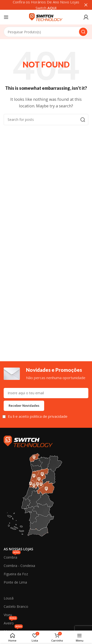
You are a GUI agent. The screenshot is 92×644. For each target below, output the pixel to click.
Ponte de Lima (15, 582)
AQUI (52, 8)
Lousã (9, 598)
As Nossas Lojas (18, 549)
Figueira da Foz (16, 574)
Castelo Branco (16, 606)
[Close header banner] (86, 5)
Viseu (8, 615)
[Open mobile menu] (6, 17)
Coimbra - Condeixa (19, 566)
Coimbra (12, 556)
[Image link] (28, 441)
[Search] (46, 32)
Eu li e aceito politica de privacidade (38, 416)
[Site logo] (46, 17)
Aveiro (10, 622)
